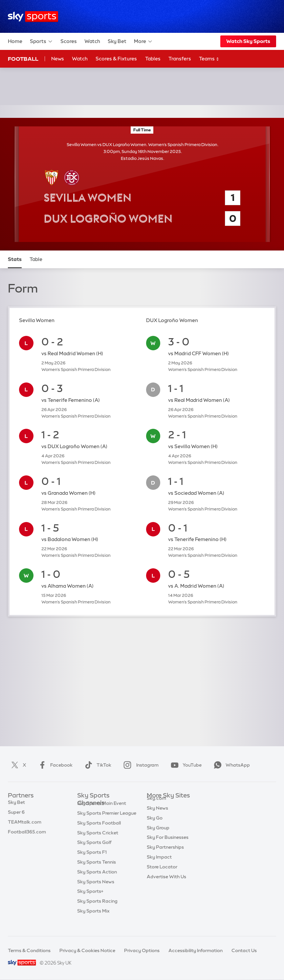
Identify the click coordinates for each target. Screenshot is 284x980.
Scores (69, 41)
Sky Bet (117, 41)
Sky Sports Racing (97, 911)
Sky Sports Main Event (102, 813)
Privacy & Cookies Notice (87, 950)
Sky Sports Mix (93, 921)
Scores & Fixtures (116, 59)
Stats (15, 259)
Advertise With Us (166, 884)
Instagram (140, 765)
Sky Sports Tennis (97, 872)
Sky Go (155, 825)
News (58, 59)
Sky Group (158, 835)
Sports (41, 41)
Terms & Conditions (29, 950)
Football (23, 59)
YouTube (185, 765)
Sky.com (156, 806)
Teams (209, 59)
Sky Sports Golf (94, 852)
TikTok (97, 765)
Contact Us (244, 950)
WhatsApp (230, 765)
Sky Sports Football (99, 833)
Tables (153, 59)
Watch (92, 41)
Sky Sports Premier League (107, 823)
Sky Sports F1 (92, 862)
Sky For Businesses (168, 845)
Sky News (157, 816)
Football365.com (27, 835)
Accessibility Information (196, 950)
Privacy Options (142, 950)
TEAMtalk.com (25, 825)
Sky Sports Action (97, 882)
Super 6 (16, 816)
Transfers (180, 59)
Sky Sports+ (90, 901)
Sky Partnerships (165, 855)
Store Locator (162, 874)
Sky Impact (159, 864)
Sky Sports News (96, 892)
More (143, 41)
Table (36, 259)
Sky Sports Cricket (98, 843)
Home (15, 41)
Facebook (54, 765)
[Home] (33, 17)
